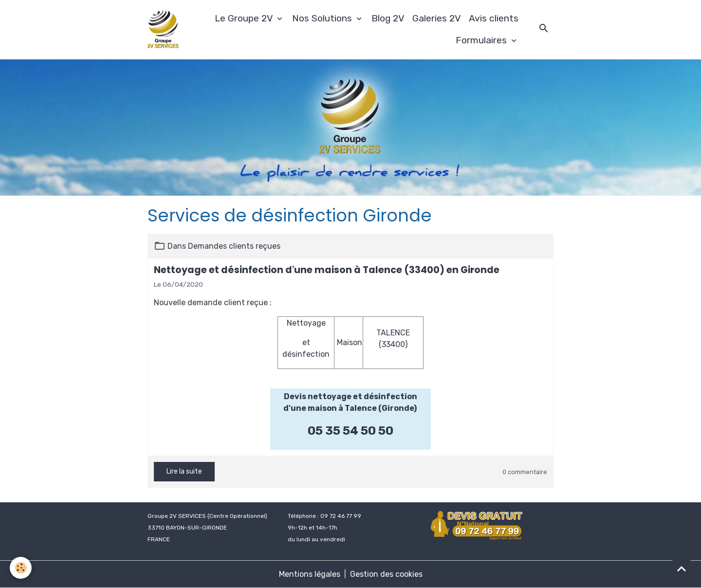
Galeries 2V (437, 18)
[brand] (163, 30)
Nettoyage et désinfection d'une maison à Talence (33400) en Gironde (327, 270)
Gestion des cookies (386, 574)
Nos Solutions (323, 18)
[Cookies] (21, 568)
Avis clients (494, 18)
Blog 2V (388, 18)
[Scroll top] (682, 569)
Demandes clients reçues (234, 246)
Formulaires (482, 40)
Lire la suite (184, 471)
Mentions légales (310, 574)
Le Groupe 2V (245, 18)
